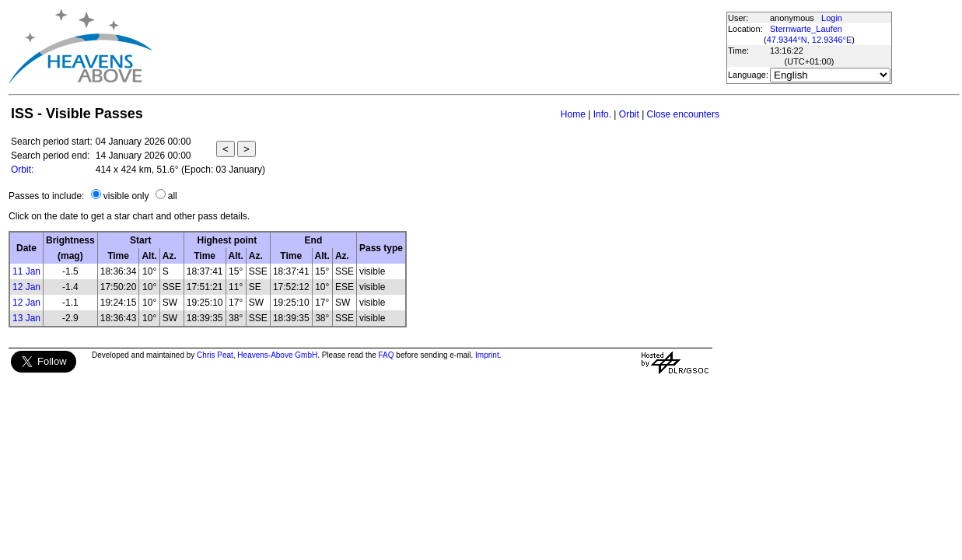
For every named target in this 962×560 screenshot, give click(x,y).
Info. (602, 114)
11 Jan (26, 271)
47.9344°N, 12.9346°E (810, 40)
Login (832, 18)
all (173, 196)
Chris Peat (215, 355)
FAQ (387, 355)
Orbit (629, 114)
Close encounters (683, 114)
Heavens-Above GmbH (277, 355)
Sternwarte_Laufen (806, 29)
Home (573, 114)
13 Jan (26, 318)
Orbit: (22, 170)
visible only (126, 196)
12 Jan (26, 287)
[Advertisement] (439, 47)
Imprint (487, 355)
